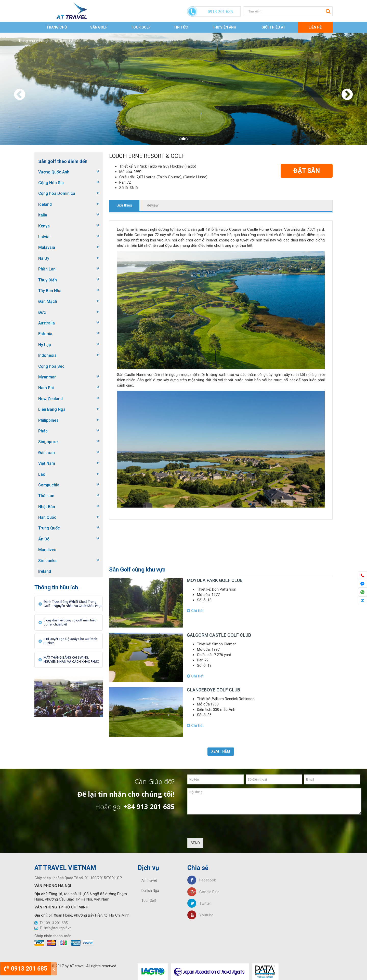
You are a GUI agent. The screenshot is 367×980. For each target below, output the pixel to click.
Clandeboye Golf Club (213, 690)
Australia (47, 323)
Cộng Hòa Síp (51, 183)
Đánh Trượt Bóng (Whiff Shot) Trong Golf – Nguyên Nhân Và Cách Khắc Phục (73, 604)
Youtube (200, 915)
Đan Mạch (48, 301)
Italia (43, 215)
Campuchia (49, 485)
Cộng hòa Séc (51, 366)
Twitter (199, 903)
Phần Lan (47, 269)
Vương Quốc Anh (54, 172)
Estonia (45, 334)
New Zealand (50, 399)
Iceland (45, 204)
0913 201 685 (26, 969)
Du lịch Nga (150, 891)
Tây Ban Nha (50, 291)
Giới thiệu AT (273, 27)
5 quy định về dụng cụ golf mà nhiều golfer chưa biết (70, 622)
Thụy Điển (48, 280)
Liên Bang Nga (52, 409)
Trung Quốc (49, 528)
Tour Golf (141, 27)
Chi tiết (195, 611)
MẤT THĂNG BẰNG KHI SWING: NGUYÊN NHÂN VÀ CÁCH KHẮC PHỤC (71, 659)
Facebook (202, 880)
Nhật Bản (47, 507)
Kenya (44, 226)
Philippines (48, 420)
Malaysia (47, 247)
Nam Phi (46, 388)
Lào (42, 474)
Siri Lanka (47, 561)
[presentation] (226, 828)
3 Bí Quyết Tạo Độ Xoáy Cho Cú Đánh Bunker (70, 641)
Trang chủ (57, 27)
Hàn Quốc (47, 517)
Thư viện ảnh (224, 27)
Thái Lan (46, 496)
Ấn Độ (44, 539)
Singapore (48, 442)
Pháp (43, 431)
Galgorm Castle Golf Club (219, 635)
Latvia (44, 237)
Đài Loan (47, 453)
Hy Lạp (45, 345)
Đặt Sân (307, 171)
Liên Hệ (315, 27)
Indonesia (47, 355)
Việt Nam (47, 463)
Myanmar (47, 377)
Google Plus (203, 892)
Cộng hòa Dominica (57, 193)
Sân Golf (99, 27)
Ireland (45, 571)
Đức (42, 312)
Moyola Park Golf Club (215, 580)
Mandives (47, 550)
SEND (195, 843)
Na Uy (44, 258)
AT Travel (149, 880)
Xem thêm (221, 751)
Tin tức (181, 27)
